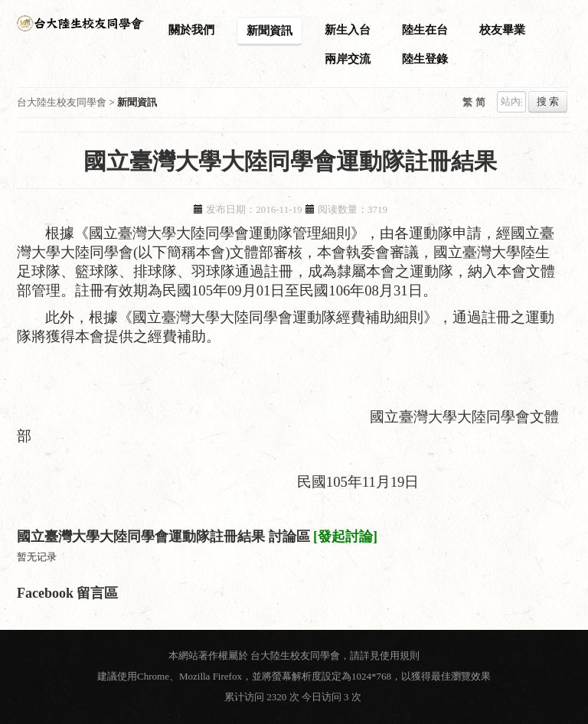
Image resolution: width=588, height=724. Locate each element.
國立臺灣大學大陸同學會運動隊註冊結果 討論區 (163, 536)
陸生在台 (425, 30)
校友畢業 (502, 30)
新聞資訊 (269, 31)
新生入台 (348, 30)
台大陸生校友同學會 (62, 102)
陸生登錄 (425, 59)
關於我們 (191, 30)
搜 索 (548, 101)
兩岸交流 (348, 59)
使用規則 (400, 656)
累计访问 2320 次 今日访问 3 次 (294, 697)
